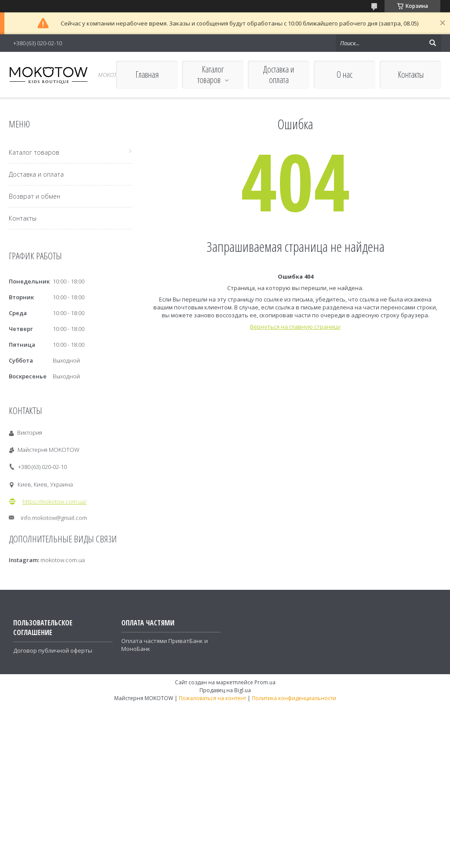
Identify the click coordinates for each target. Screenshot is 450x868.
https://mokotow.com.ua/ (54, 501)
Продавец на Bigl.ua (225, 690)
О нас (345, 74)
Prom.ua (265, 682)
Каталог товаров (211, 74)
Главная (147, 74)
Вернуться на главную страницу (295, 327)
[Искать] (432, 43)
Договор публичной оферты (53, 650)
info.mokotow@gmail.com (54, 518)
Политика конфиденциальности (294, 698)
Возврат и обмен (34, 196)
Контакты (411, 74)
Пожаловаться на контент (212, 698)
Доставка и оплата (279, 74)
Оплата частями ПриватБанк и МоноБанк (165, 645)
